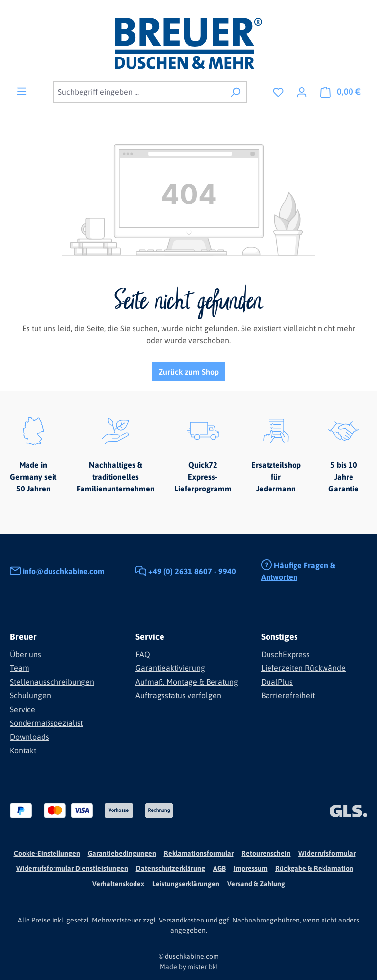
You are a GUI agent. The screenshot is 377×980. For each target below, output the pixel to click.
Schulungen (30, 695)
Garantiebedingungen (122, 853)
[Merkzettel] (278, 92)
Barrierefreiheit (288, 695)
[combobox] (139, 92)
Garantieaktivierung (170, 668)
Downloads (29, 737)
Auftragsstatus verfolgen (178, 695)
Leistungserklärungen (186, 884)
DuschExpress (285, 654)
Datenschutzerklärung (171, 868)
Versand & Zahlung (256, 884)
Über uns (26, 654)
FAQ (143, 654)
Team (20, 668)
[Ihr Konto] (302, 92)
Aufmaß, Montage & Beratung (187, 682)
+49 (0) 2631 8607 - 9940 (192, 571)
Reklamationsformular (199, 853)
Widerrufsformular (327, 853)
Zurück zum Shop (189, 372)
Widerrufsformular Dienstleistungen (72, 868)
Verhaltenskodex (118, 884)
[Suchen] (235, 92)
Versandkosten (181, 920)
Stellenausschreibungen (52, 682)
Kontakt (23, 750)
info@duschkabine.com (64, 571)
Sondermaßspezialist (46, 723)
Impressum (251, 868)
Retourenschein (266, 853)
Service (23, 709)
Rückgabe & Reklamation (314, 868)
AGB (219, 868)
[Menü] (22, 91)
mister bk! (203, 967)
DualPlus (277, 682)
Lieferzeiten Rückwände (303, 668)
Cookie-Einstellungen (47, 853)
